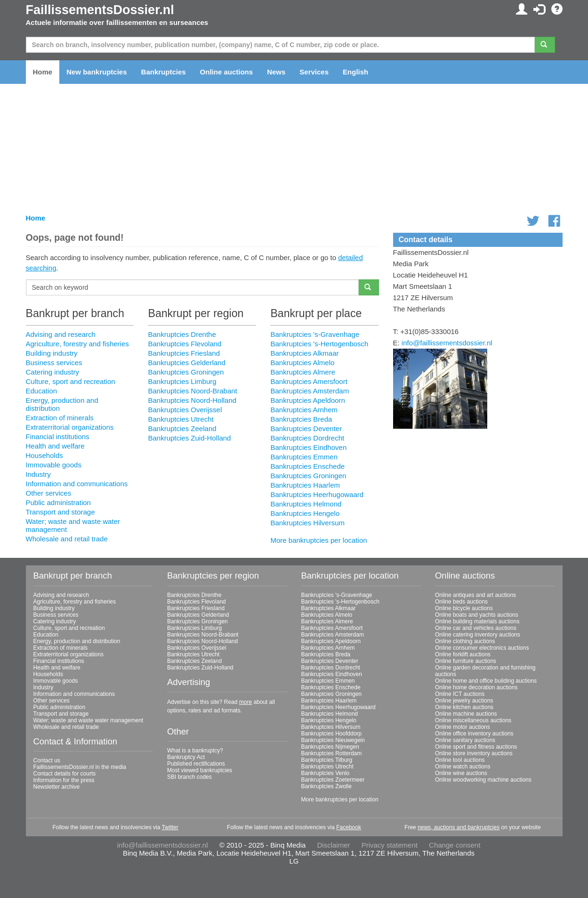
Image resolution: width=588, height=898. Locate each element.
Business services (54, 363)
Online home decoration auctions (476, 687)
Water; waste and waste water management (89, 720)
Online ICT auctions (460, 694)
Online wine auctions (461, 773)
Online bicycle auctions (464, 608)
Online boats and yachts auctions (477, 615)
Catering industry (52, 372)
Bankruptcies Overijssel (185, 410)
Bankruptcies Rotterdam (332, 753)
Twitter (170, 827)
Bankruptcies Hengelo (305, 513)
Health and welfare (55, 446)
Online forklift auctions (463, 654)
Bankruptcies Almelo (302, 363)
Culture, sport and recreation (71, 381)
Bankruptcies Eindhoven (308, 447)
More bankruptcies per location (318, 540)
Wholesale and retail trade (67, 539)
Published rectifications (196, 764)
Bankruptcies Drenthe (182, 334)
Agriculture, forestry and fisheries (77, 344)
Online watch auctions (463, 767)
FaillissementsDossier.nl (100, 10)
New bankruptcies (97, 72)
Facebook (349, 827)
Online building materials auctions (477, 621)
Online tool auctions (460, 760)
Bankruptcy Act (186, 757)
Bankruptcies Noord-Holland (192, 400)
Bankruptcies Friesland (184, 353)
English (355, 72)
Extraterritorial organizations (70, 427)
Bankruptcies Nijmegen (330, 747)
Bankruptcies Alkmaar (304, 353)
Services (314, 72)
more (246, 702)
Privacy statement (390, 845)
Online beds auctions (461, 602)
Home (43, 72)
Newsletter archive (57, 787)
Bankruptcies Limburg (182, 381)
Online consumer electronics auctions (482, 648)
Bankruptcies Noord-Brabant (192, 391)
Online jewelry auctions (464, 701)
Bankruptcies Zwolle (326, 786)
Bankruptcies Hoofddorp (332, 734)
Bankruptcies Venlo (326, 773)
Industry (38, 474)
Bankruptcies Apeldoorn (307, 400)
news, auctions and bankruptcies (459, 827)
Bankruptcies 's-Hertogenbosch (319, 344)
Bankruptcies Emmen (304, 457)
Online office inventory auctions (474, 734)
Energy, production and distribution (77, 641)
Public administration (58, 502)
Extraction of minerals (60, 418)
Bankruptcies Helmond (306, 504)
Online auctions (227, 72)
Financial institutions (58, 437)
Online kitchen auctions (464, 707)
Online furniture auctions (466, 661)
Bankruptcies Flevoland (185, 344)
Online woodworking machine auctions (483, 780)
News (276, 72)
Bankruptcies (164, 72)
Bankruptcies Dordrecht (307, 438)
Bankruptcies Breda (301, 419)
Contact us (47, 760)
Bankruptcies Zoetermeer (333, 780)
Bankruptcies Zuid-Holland (189, 438)
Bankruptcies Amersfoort (309, 381)
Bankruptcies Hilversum (307, 523)
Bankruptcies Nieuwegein (333, 740)
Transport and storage (60, 512)
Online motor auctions (463, 727)
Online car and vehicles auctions (476, 628)
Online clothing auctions (465, 641)
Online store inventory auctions (474, 753)
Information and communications (77, 484)
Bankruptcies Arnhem (304, 410)
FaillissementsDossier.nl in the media (80, 767)
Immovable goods (54, 465)
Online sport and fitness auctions (476, 747)
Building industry (52, 353)
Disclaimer (334, 845)
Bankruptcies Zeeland (182, 429)
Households (44, 455)
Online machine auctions (466, 714)
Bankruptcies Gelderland (186, 363)
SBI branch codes (189, 777)
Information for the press (64, 780)
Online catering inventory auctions (478, 635)
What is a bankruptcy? (195, 751)
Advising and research (61, 334)
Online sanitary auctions (465, 740)
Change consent (455, 845)
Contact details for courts (65, 774)
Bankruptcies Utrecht (181, 419)
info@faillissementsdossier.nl (447, 343)
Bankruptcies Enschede (307, 466)
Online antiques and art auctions (475, 595)
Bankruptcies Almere (303, 372)
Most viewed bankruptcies (200, 770)
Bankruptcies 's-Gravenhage (315, 334)
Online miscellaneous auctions (473, 720)
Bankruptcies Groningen (186, 372)
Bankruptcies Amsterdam (310, 391)
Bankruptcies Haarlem (305, 485)
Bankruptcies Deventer (306, 429)
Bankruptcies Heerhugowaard (317, 494)
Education (42, 391)
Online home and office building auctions (486, 681)
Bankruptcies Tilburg (327, 760)
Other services (49, 493)
